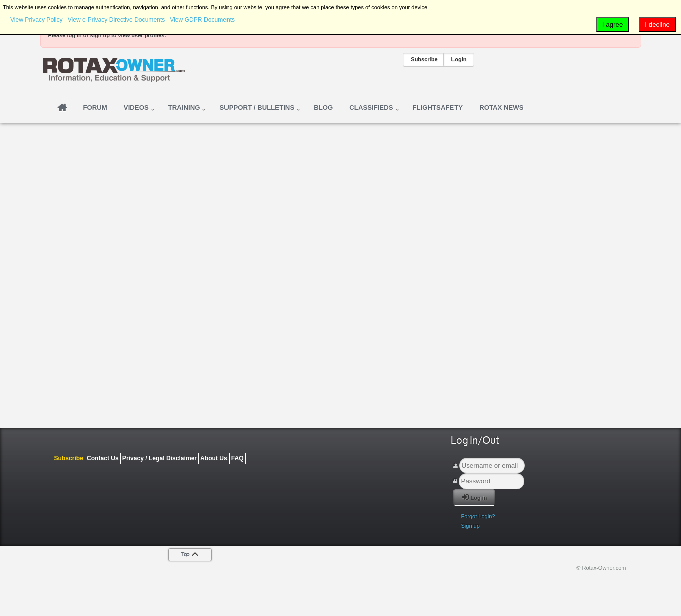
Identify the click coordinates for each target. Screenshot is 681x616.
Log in (474, 497)
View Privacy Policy (36, 20)
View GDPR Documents (202, 20)
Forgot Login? (478, 516)
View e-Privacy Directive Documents (117, 20)
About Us (214, 458)
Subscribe (424, 59)
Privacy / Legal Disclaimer (160, 458)
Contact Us (103, 458)
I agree (613, 24)
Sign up (470, 526)
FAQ (237, 458)
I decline (657, 24)
